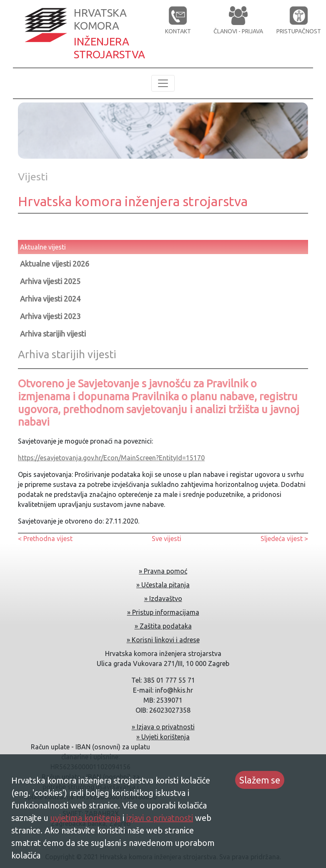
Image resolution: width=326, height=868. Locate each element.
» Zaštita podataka (163, 626)
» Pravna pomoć (163, 571)
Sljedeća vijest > (284, 539)
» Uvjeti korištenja (163, 737)
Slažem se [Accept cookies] (260, 780)
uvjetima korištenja (85, 818)
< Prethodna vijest (45, 539)
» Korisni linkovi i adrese (163, 640)
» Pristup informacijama (163, 612)
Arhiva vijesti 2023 (50, 316)
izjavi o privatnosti (160, 818)
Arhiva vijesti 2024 (50, 299)
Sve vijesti (167, 539)
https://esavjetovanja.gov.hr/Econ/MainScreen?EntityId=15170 (111, 458)
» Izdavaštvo (163, 599)
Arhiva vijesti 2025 (50, 281)
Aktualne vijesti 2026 (55, 264)
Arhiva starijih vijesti (53, 334)
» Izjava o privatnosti (163, 727)
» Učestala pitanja (163, 585)
